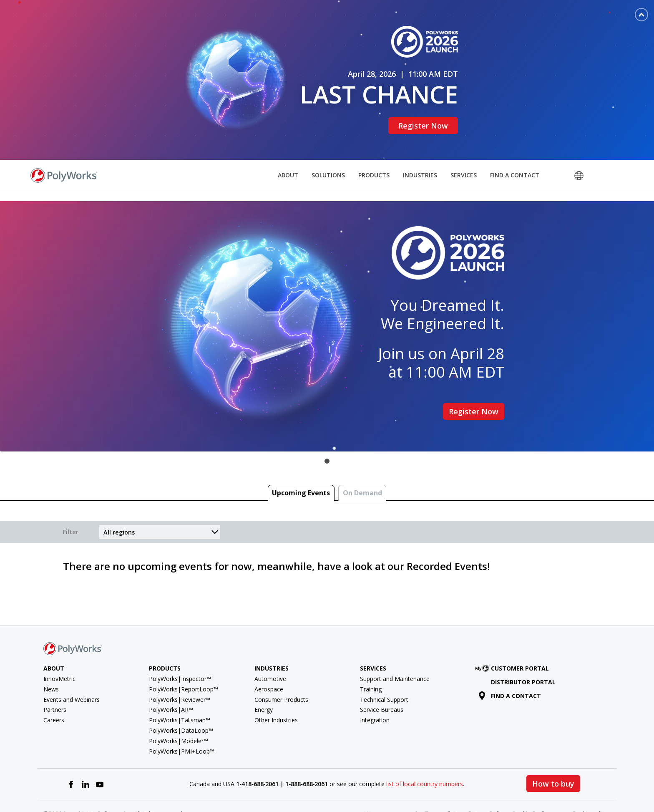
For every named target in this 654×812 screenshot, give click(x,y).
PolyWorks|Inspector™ (180, 652)
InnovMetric (59, 652)
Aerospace (269, 662)
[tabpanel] (327, 300)
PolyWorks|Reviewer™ (180, 673)
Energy (264, 683)
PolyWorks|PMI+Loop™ (182, 725)
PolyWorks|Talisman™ (180, 694)
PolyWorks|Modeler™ (179, 714)
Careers (54, 694)
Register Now (427, 112)
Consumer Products (281, 673)
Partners (55, 683)
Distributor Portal (523, 656)
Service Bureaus (382, 683)
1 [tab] (327, 435)
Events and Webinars (72, 673)
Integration (375, 694)
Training (371, 662)
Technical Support (384, 673)
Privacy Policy (487, 787)
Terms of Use (443, 787)
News (51, 662)
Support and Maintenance (395, 652)
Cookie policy (589, 787)
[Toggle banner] (641, 15)
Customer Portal (514, 642)
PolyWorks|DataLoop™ (181, 704)
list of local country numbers (425, 757)
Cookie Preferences (538, 787)
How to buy (553, 757)
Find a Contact (515, 148)
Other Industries (276, 694)
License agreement (392, 787)
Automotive (270, 652)
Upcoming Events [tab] (301, 467)
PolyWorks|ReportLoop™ (184, 662)
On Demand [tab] (362, 467)
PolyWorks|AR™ (171, 683)
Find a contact (510, 669)
